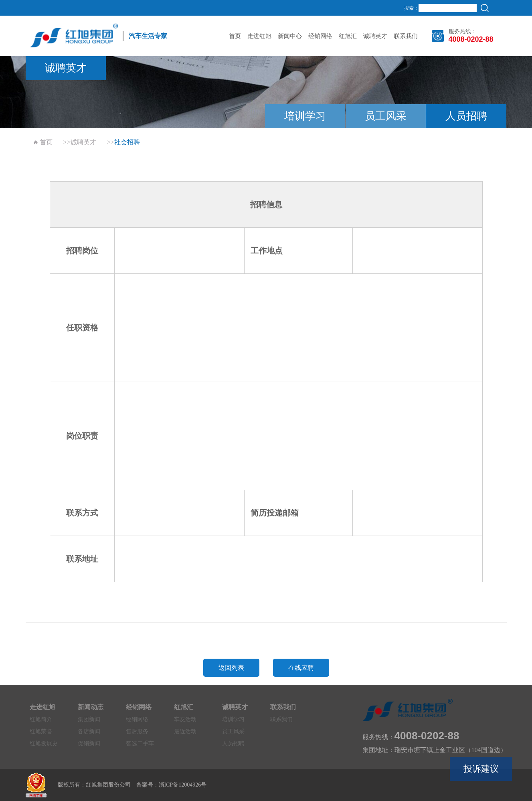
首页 (235, 36)
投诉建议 (481, 769)
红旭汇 (348, 36)
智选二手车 (140, 743)
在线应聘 (301, 668)
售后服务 (137, 731)
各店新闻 (89, 731)
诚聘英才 (375, 36)
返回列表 (231, 668)
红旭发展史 (44, 743)
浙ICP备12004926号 (183, 785)
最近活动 (185, 731)
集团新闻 (89, 719)
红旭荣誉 (41, 731)
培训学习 (305, 116)
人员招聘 (466, 116)
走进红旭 (259, 36)
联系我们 (406, 36)
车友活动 (185, 719)
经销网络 (320, 36)
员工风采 (386, 116)
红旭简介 (41, 719)
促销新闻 (89, 743)
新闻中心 (290, 36)
